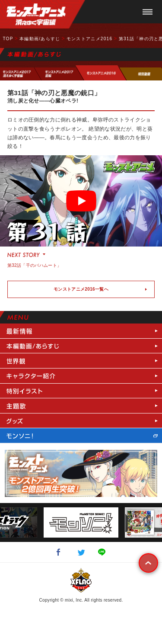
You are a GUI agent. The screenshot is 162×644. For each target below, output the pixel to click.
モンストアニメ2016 (90, 39)
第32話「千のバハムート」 (34, 265)
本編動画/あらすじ (40, 39)
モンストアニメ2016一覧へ (81, 289)
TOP (8, 39)
